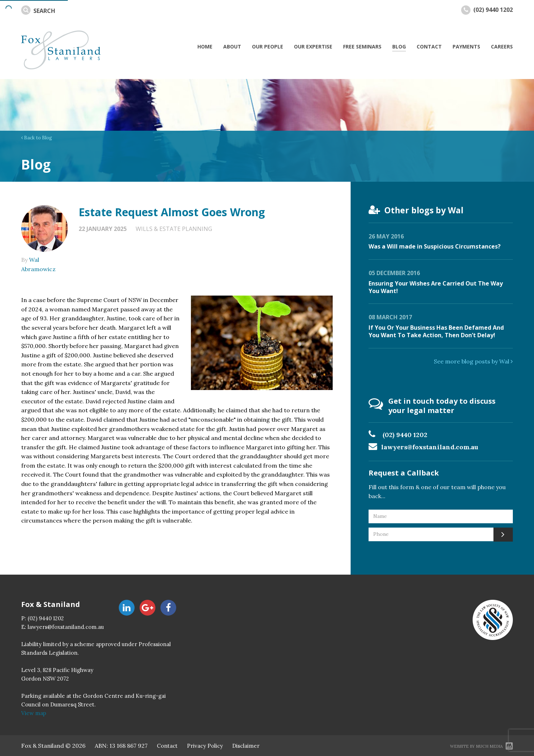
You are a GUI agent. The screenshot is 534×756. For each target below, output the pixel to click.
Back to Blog (37, 138)
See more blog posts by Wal (473, 361)
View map (34, 713)
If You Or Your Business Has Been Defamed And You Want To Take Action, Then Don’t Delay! (436, 331)
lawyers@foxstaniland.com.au (430, 447)
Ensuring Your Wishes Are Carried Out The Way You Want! (436, 287)
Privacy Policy (205, 746)
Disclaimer (246, 746)
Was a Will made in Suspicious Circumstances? (435, 246)
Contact (167, 746)
